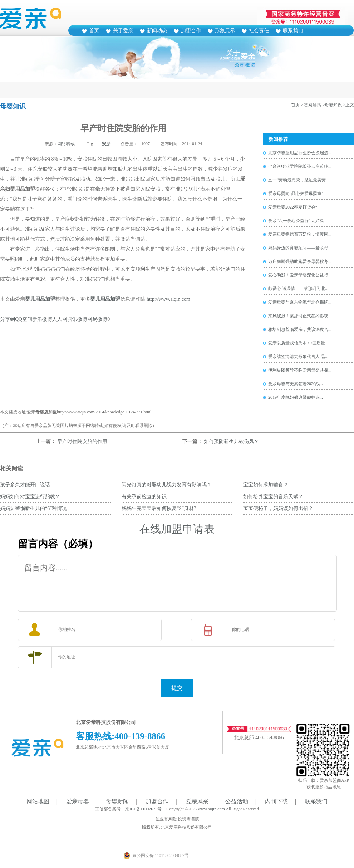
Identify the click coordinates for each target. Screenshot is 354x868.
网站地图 (38, 801)
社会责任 (259, 31)
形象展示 (225, 31)
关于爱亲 (123, 31)
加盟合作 (191, 31)
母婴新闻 (117, 801)
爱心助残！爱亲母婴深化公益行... (300, 275)
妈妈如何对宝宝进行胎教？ (30, 497)
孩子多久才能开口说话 (25, 485)
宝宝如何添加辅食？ (266, 485)
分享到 (8, 319)
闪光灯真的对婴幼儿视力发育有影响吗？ (169, 485)
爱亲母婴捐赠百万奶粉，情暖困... (300, 234)
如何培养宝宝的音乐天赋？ (273, 497)
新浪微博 (42, 319)
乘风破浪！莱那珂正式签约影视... (300, 316)
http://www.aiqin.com (168, 299)
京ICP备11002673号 (143, 809)
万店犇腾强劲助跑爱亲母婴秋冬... (300, 261)
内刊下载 (276, 801)
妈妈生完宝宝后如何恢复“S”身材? (159, 508)
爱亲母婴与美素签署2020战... (296, 384)
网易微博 (97, 319)
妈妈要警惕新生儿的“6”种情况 (33, 508)
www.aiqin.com (211, 809)
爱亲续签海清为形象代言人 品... (298, 357)
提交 (177, 688)
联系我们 (293, 31)
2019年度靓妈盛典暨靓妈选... (296, 397)
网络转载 (66, 144)
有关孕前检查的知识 (144, 497)
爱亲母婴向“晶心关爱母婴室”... (298, 193)
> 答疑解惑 (311, 105)
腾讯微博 (77, 319)
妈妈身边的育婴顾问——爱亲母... (300, 248)
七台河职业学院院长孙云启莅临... (300, 166)
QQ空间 (24, 319)
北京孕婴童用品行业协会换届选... (300, 153)
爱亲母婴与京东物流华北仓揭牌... (300, 302)
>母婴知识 (332, 105)
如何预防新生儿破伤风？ (231, 442)
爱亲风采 (197, 801)
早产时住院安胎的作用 (82, 442)
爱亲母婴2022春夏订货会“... (294, 207)
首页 (94, 31)
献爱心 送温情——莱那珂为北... (298, 289)
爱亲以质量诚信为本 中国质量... (298, 343)
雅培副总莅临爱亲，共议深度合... (300, 329)
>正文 (348, 105)
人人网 (60, 319)
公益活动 (237, 801)
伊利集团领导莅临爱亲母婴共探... (300, 370)
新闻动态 (157, 31)
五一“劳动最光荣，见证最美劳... (299, 180)
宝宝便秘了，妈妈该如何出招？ (278, 508)
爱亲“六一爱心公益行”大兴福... (298, 221)
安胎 (106, 144)
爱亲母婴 (78, 801)
